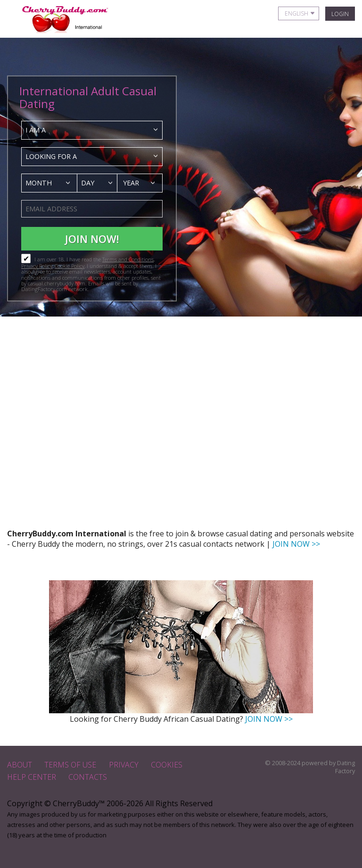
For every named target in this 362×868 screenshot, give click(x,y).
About (20, 765)
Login (340, 14)
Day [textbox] (88, 183)
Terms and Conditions (128, 259)
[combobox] (92, 130)
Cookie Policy (70, 266)
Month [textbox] (39, 183)
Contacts (88, 777)
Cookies (167, 765)
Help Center (32, 777)
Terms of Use (70, 765)
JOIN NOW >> (296, 544)
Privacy (124, 765)
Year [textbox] (131, 183)
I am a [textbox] (36, 130)
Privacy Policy (37, 266)
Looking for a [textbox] (51, 156)
